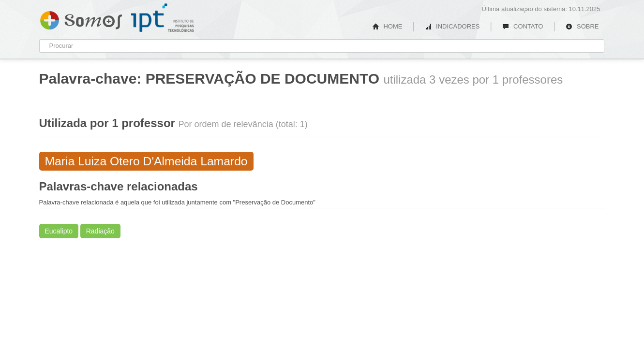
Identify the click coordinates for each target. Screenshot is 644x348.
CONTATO (523, 26)
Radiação (100, 231)
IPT (163, 18)
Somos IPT (81, 18)
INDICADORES (452, 26)
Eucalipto (59, 231)
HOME (388, 26)
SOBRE (582, 26)
